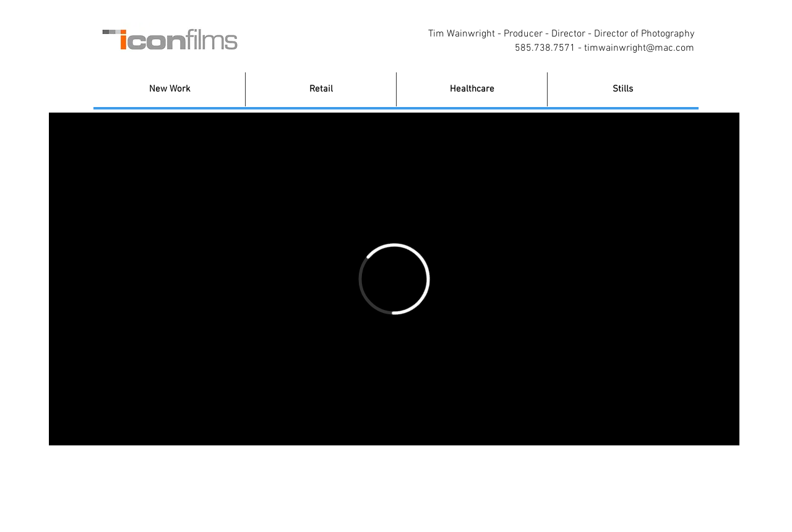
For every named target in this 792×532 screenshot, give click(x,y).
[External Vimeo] (394, 279)
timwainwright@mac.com (639, 48)
